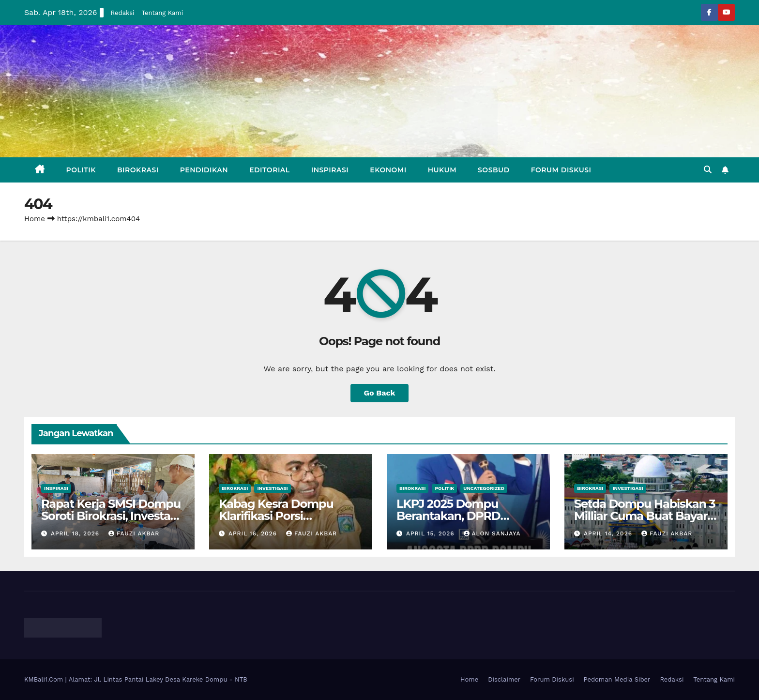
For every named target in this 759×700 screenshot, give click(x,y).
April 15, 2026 (432, 533)
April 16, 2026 (254, 533)
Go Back (380, 393)
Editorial (270, 170)
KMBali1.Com (45, 679)
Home (35, 219)
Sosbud (494, 170)
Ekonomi (388, 170)
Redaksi (123, 13)
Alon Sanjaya (492, 533)
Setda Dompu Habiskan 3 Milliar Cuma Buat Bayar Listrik (645, 516)
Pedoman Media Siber (617, 679)
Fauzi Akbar (134, 533)
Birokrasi (138, 170)
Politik (81, 170)
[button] (708, 170)
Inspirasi (330, 170)
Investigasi (272, 488)
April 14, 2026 (609, 533)
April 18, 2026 (76, 533)
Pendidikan (204, 170)
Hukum (442, 170)
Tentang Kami (163, 13)
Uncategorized (484, 488)
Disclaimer (504, 679)
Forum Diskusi (561, 170)
